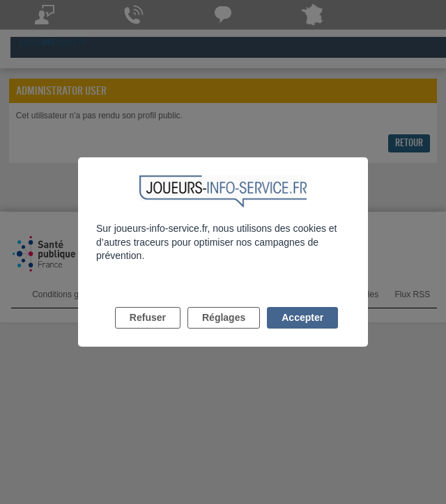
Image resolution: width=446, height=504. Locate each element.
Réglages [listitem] (224, 317)
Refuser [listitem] (148, 317)
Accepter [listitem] (302, 317)
